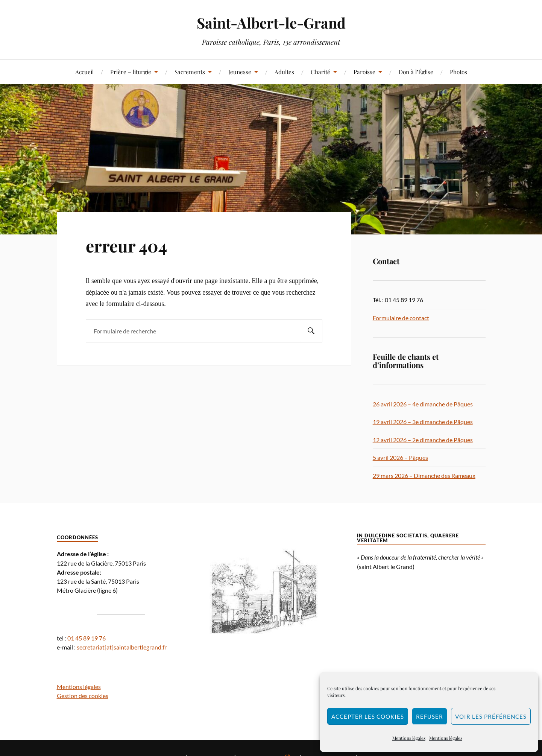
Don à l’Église (416, 72)
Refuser (430, 716)
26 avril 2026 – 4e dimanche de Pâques (423, 404)
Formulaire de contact (401, 318)
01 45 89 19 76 (87, 638)
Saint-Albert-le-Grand (271, 23)
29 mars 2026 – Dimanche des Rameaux (424, 475)
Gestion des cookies (83, 696)
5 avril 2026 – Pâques (400, 457)
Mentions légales (409, 738)
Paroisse (364, 72)
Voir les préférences (491, 716)
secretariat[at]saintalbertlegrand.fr (122, 647)
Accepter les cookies (368, 716)
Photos (458, 72)
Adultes (284, 72)
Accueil (84, 72)
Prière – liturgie (131, 72)
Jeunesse (240, 72)
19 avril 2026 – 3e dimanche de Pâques (423, 422)
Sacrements (190, 72)
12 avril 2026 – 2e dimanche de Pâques (423, 440)
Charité (320, 72)
